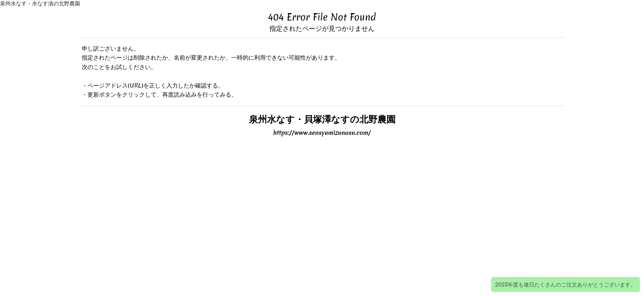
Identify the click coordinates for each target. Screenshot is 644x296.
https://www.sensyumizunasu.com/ (322, 133)
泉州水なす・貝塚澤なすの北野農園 (322, 119)
